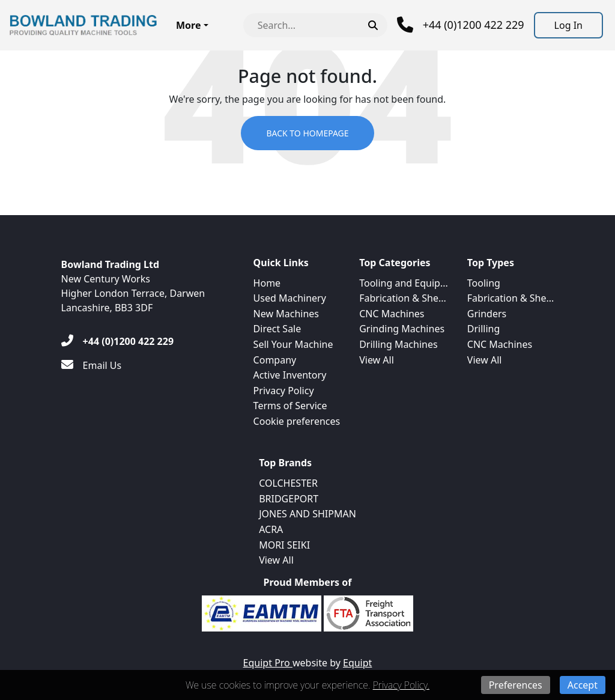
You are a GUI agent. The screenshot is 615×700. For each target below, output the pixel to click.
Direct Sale (277, 329)
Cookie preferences (297, 421)
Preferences (516, 685)
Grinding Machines (402, 329)
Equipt (357, 663)
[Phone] (461, 25)
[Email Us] (92, 365)
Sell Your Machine (293, 344)
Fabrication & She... (403, 298)
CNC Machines (392, 314)
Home (267, 283)
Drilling (484, 329)
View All (377, 360)
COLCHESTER (288, 483)
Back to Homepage (307, 133)
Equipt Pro (268, 663)
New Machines (286, 314)
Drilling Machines (398, 344)
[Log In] (568, 25)
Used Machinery (290, 298)
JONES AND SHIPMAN (307, 514)
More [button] (188, 25)
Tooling (484, 283)
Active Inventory (290, 375)
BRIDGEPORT (289, 499)
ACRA (271, 529)
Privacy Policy (284, 391)
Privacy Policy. (401, 685)
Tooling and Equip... (404, 283)
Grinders (487, 314)
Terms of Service (290, 406)
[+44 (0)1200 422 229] (117, 341)
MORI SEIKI (284, 545)
